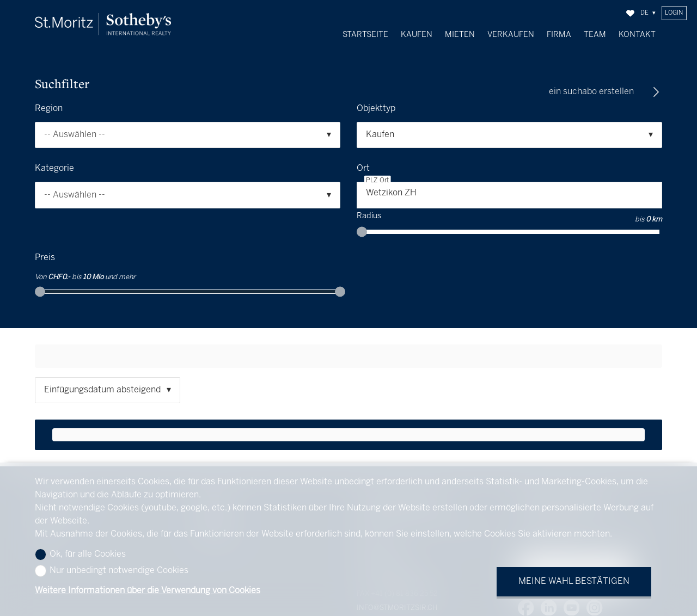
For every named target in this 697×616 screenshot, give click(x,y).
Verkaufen (511, 35)
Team (595, 35)
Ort (363, 164)
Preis (45, 253)
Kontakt (637, 35)
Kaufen (417, 35)
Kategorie (54, 164)
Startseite (365, 35)
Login (674, 13)
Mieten (460, 35)
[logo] (103, 24)
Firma (559, 35)
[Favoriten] (630, 13)
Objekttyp (376, 104)
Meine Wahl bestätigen (574, 581)
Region (49, 104)
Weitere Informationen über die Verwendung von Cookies (148, 591)
